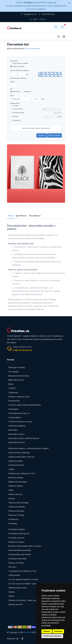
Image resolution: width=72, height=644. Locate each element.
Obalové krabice (16, 486)
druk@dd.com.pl (29, 14)
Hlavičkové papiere (17, 426)
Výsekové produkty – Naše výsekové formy (28, 600)
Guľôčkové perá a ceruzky (20, 422)
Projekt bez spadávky (18, 66)
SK (42, 19)
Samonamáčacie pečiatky (20, 550)
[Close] (69, 3)
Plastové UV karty (17, 515)
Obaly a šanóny (15, 494)
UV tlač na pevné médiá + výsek (23, 584)
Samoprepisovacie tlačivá (20, 554)
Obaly (11, 490)
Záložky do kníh (16, 605)
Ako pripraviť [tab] (35, 216)
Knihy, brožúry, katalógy (19, 453)
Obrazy (12, 499)
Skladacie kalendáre (17, 559)
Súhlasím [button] (47, 631)
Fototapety (13, 409)
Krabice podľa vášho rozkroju (21, 457)
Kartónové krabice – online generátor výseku (29, 448)
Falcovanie (16, 106)
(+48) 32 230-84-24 (22, 350)
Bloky (11, 384)
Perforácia (15, 116)
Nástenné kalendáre (18, 482)
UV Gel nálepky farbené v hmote (23, 579)
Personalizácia (17, 120)
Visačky (12, 592)
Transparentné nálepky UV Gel (22, 571)
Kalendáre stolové (17, 442)
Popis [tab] (11, 216)
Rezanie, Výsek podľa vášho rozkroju (25, 546)
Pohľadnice (13, 519)
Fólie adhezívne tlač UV (19, 413)
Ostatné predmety (17, 507)
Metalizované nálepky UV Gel (22, 473)
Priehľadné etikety (17, 529)
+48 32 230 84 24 (47, 14)
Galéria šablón (15, 418)
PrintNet (27, 632)
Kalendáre (13, 430)
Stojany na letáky (16, 563)
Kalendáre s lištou (16, 434)
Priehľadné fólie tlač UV (19, 534)
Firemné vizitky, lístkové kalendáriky (25, 405)
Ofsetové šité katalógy (19, 503)
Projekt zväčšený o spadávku (20, 63)
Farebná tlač (14, 401)
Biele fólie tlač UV (16, 380)
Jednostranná (16, 92)
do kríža (60, 117)
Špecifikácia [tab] (21, 216)
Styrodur (12, 567)
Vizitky (11, 596)
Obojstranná (27, 92)
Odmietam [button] (58, 631)
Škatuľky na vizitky (17, 367)
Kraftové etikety (15, 461)
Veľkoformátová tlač (17, 588)
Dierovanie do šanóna (19, 113)
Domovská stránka (15, 49)
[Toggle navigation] (64, 37)
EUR (34, 19)
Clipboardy (13, 393)
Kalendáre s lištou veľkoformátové (24, 438)
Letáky (11, 469)
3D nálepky (14, 372)
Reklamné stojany (16, 542)
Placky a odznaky (16, 511)
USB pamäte (14, 575)
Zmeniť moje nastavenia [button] (52, 636)
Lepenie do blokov (18, 109)
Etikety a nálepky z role (19, 397)
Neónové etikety (16, 478)
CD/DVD (12, 388)
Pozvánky (13, 524)
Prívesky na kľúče (16, 538)
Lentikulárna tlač (16, 465)
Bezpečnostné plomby (19, 376)
